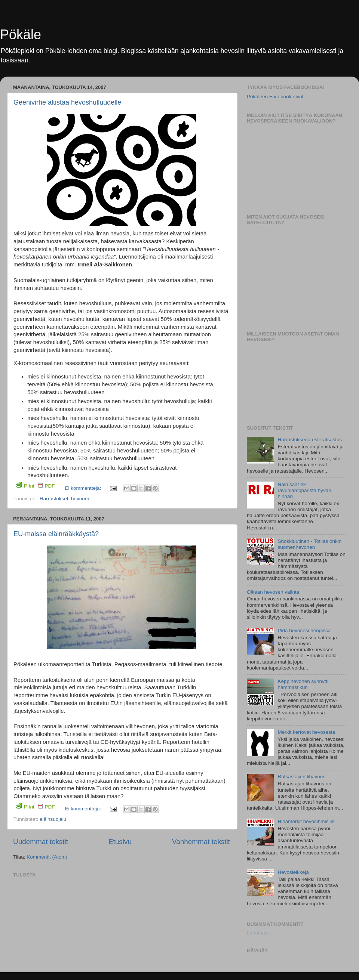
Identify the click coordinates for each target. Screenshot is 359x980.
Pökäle (21, 35)
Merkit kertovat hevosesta (306, 732)
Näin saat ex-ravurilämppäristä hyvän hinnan (304, 490)
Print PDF (35, 485)
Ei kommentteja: (84, 488)
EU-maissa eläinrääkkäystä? (56, 534)
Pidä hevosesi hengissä (304, 630)
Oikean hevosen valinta (273, 592)
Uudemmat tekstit (41, 842)
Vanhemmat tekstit (201, 842)
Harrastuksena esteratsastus (310, 440)
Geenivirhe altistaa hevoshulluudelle (67, 102)
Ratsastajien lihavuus (301, 777)
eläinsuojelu (53, 819)
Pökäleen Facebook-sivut (275, 97)
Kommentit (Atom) (47, 857)
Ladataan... (260, 933)
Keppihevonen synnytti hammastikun (303, 684)
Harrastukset (54, 499)
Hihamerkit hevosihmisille (306, 821)
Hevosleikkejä (293, 872)
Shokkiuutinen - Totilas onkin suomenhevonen (309, 544)
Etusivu (120, 842)
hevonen (81, 499)
